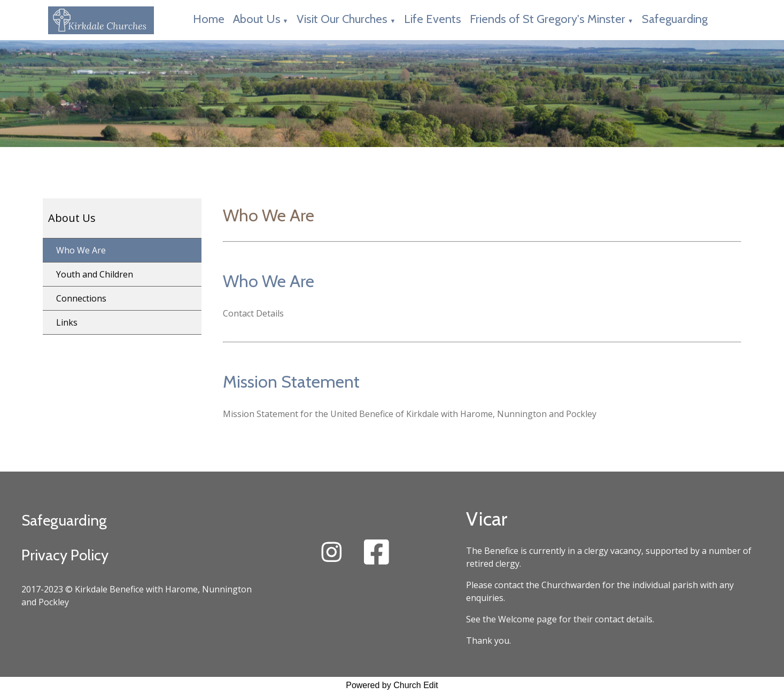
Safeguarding (675, 19)
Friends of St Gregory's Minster (548, 19)
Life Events (433, 19)
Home (209, 19)
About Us (257, 19)
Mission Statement (291, 381)
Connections (81, 298)
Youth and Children (95, 274)
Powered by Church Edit (392, 685)
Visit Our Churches (342, 19)
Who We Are (81, 250)
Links (67, 322)
